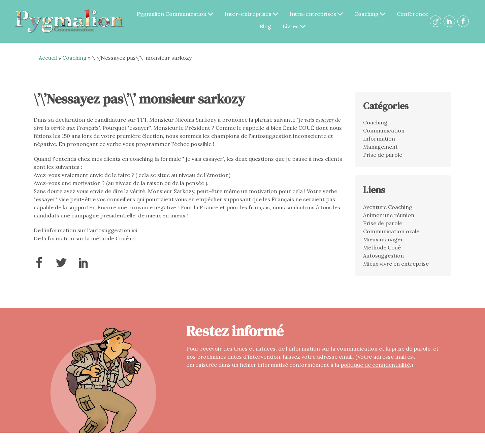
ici (135, 230)
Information (379, 139)
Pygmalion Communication (175, 14)
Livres (294, 26)
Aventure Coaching (388, 207)
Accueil (48, 58)
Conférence (413, 14)
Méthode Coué (382, 247)
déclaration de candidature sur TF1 (101, 120)
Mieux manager (383, 239)
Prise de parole (383, 155)
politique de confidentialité (375, 365)
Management (380, 147)
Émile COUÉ (299, 128)
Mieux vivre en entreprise (396, 264)
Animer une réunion (389, 215)
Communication (384, 130)
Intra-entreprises (316, 14)
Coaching (370, 14)
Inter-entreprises (251, 14)
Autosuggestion (383, 256)
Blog (265, 26)
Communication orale (391, 231)
